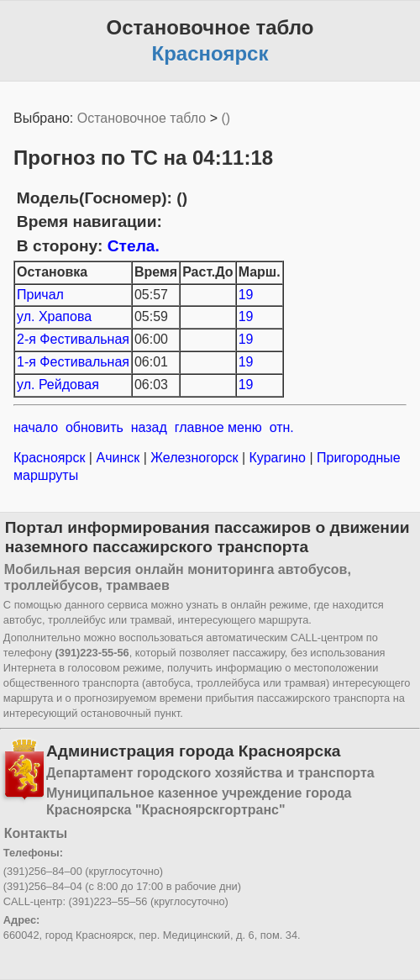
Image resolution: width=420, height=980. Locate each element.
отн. (282, 427)
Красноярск (51, 458)
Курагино (277, 458)
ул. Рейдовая (58, 385)
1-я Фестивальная (73, 362)
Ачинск (118, 458)
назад (149, 427)
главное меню (218, 427)
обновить (94, 427)
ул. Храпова (54, 316)
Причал (40, 295)
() (226, 118)
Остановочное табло (142, 118)
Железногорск (194, 458)
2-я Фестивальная (73, 339)
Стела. (134, 246)
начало (36, 427)
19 (246, 295)
